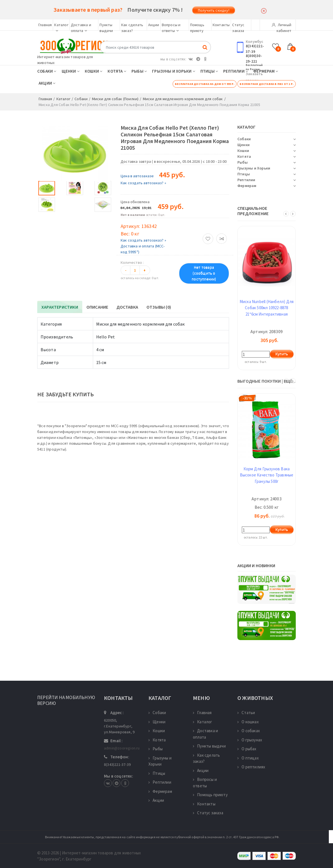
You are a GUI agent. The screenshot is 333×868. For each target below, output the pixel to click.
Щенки (71, 71)
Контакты (221, 25)
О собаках (249, 731)
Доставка (127, 307)
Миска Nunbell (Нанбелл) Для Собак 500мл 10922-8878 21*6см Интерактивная (267, 308)
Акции (154, 25)
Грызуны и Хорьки (174, 71)
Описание (97, 307)
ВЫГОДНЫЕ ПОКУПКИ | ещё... (267, 381)
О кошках (248, 722)
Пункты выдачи (209, 746)
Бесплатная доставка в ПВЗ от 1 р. (267, 84)
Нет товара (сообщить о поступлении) (204, 273)
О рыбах (247, 749)
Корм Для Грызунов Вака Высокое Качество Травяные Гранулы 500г (267, 475)
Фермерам (266, 71)
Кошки (94, 71)
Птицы (209, 71)
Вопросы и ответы (205, 783)
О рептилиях (251, 767)
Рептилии (236, 71)
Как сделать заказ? (206, 758)
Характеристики (60, 307)
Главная (45, 25)
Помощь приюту (210, 795)
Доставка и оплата (205, 734)
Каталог (203, 722)
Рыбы (139, 71)
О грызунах (250, 740)
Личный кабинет (282, 26)
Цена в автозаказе (137, 176)
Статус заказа (208, 813)
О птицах (248, 758)
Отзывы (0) (159, 307)
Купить (282, 354)
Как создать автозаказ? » (143, 183)
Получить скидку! (214, 10)
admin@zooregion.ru (122, 748)
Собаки (47, 71)
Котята (117, 71)
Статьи (246, 713)
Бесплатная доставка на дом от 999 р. (205, 84)
